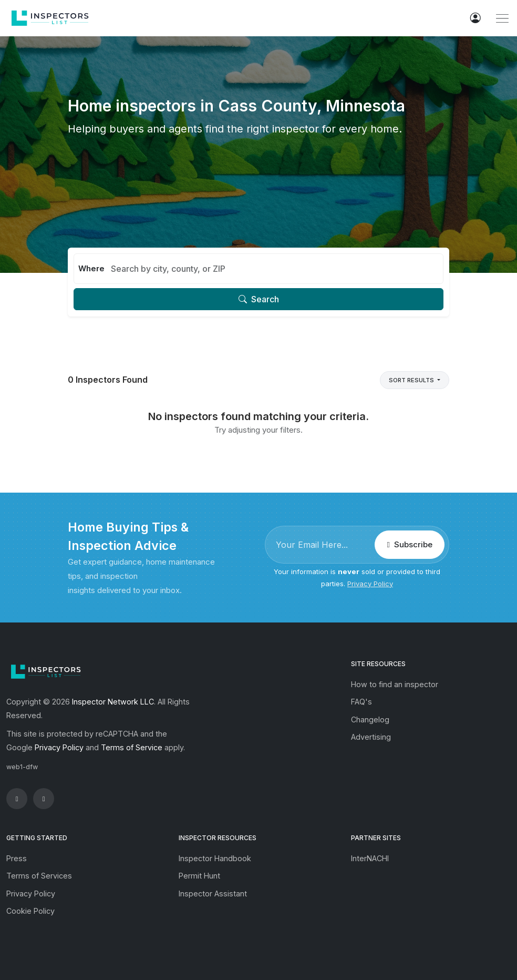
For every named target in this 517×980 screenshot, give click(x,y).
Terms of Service (132, 747)
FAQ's (361, 702)
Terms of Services (39, 876)
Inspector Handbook (215, 858)
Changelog (370, 719)
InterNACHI (370, 858)
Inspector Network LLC (113, 702)
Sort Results (412, 380)
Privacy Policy (370, 584)
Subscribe (409, 544)
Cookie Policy (30, 911)
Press (17, 858)
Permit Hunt (199, 876)
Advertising (371, 737)
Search (259, 299)
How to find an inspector (395, 684)
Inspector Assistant (213, 894)
